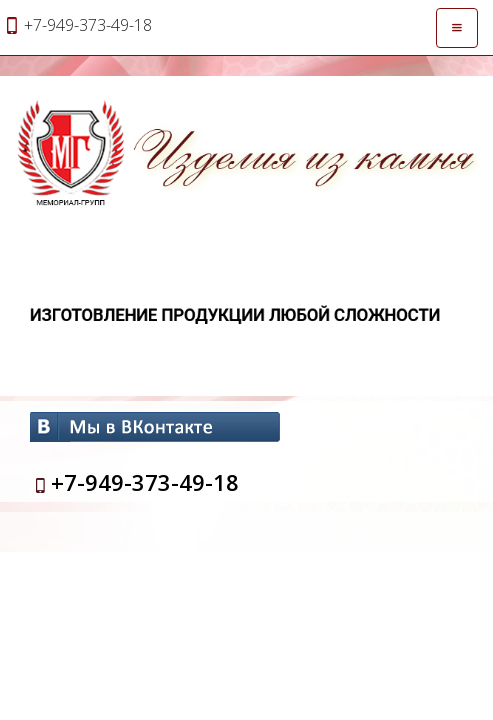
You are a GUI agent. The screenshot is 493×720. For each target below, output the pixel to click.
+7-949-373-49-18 (145, 482)
